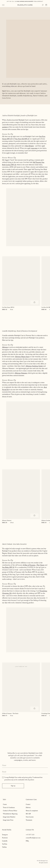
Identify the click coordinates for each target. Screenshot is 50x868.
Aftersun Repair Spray (22, 357)
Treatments (29, 820)
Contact (28, 805)
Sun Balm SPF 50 (8, 568)
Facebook (5, 838)
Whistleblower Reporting (10, 814)
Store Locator (30, 817)
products (5, 127)
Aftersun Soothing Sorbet (34, 366)
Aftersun (5, 347)
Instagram (5, 835)
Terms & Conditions (9, 808)
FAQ (27, 841)
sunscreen (34, 148)
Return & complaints (32, 811)
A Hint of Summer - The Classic (34, 565)
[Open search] (43, 5)
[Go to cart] (47, 5)
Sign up (13, 786)
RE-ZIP (28, 814)
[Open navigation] (3, 5)
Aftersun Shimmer (21, 373)
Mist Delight (29, 146)
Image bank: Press (8, 820)
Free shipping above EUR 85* (25, 1)
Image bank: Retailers (9, 817)
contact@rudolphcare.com (33, 838)
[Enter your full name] (25, 766)
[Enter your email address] (25, 772)
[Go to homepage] (25, 5)
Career (5, 805)
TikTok (4, 847)
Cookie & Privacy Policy (10, 811)
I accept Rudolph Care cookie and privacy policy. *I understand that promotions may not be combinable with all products (23, 779)
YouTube (5, 844)
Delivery (28, 808)
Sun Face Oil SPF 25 (22, 139)
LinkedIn (5, 841)
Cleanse (5, 146)
